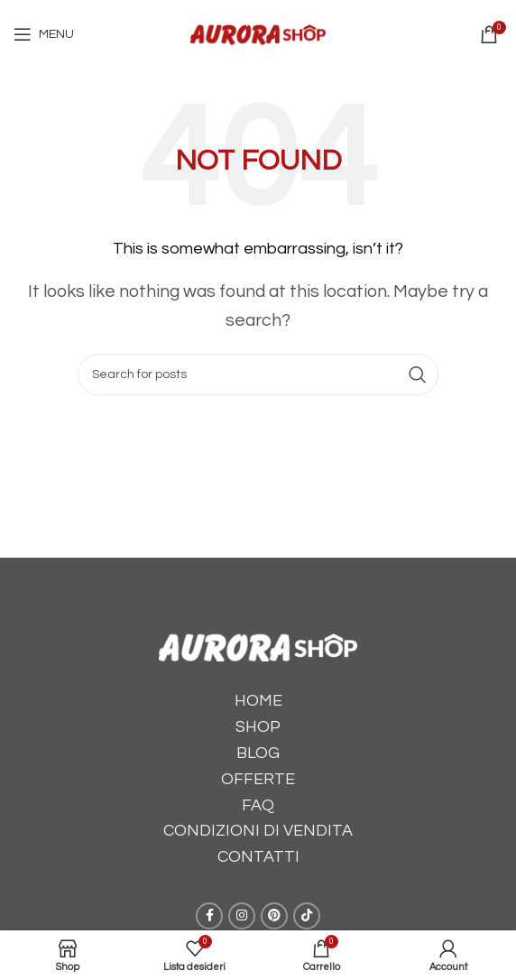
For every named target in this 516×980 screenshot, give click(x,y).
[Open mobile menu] (44, 34)
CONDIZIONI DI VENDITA (258, 831)
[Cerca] (258, 374)
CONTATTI (258, 857)
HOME (258, 701)
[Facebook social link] (209, 916)
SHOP (258, 727)
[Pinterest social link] (274, 916)
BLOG (258, 753)
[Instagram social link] (242, 916)
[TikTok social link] (307, 916)
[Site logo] (258, 33)
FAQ (258, 805)
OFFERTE (258, 779)
